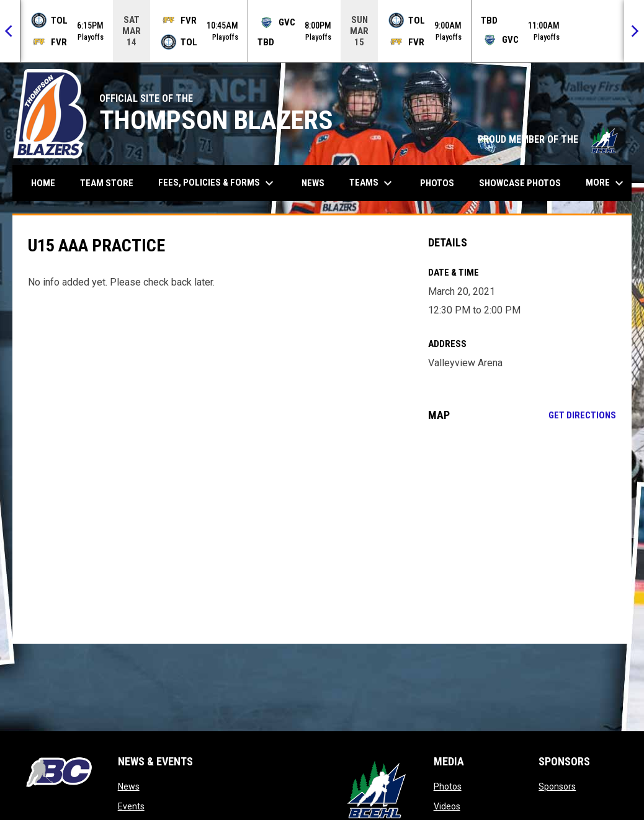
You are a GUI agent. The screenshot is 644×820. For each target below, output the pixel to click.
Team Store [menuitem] (111, 183)
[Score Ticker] (322, 31)
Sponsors (557, 786)
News (129, 786)
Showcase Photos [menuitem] (525, 183)
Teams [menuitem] (372, 183)
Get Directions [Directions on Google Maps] (582, 415)
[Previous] (10, 31)
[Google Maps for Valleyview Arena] (522, 533)
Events (131, 806)
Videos (447, 806)
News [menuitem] (313, 183)
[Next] (634, 31)
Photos (448, 786)
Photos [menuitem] (437, 183)
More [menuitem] (606, 183)
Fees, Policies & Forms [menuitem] (217, 183)
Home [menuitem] (43, 183)
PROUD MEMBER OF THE (548, 139)
